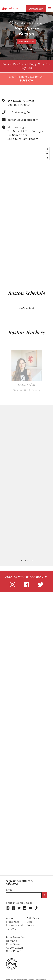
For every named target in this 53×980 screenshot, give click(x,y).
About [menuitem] (10, 917)
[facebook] (27, 585)
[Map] (26, 166)
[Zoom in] (47, 148)
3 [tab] (28, 559)
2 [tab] (25, 559)
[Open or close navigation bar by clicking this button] (49, 9)
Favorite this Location (27, 22)
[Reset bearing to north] (47, 157)
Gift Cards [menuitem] (33, 917)
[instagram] (12, 585)
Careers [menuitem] (11, 927)
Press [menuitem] (30, 924)
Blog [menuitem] (30, 921)
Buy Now (27, 67)
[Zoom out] (47, 152)
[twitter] (41, 585)
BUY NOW (26, 79)
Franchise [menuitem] (13, 921)
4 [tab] (32, 559)
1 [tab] (21, 559)
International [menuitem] (14, 924)
